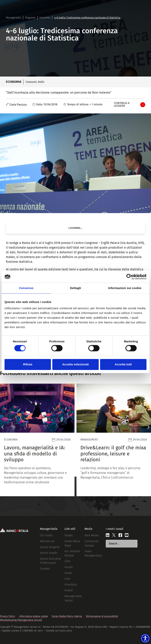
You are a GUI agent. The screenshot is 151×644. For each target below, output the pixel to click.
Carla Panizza (18, 105)
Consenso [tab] (26, 288)
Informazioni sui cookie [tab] (125, 288)
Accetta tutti (123, 364)
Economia (45, 18)
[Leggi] (37, 440)
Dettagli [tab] (75, 288)
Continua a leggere (122, 104)
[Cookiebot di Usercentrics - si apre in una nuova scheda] (129, 277)
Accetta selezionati (75, 364)
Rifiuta (28, 364)
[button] (2, 427)
